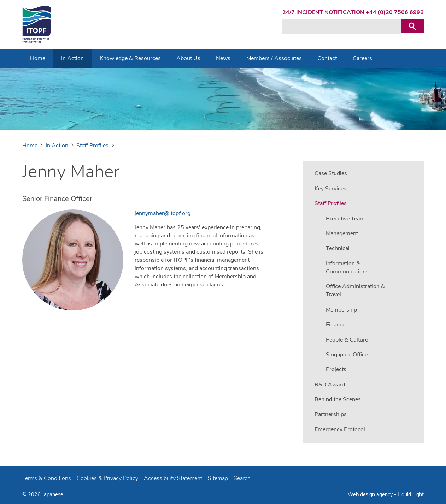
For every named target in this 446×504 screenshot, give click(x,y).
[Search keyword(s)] (342, 26)
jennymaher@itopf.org (163, 213)
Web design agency (371, 494)
